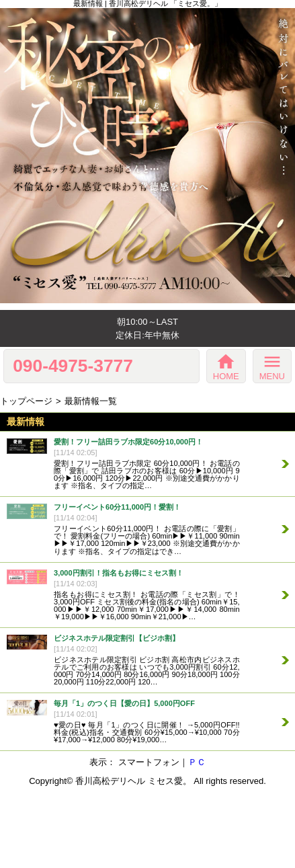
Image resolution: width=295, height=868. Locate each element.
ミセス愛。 (170, 781)
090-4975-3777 (73, 366)
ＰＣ (197, 762)
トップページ (26, 401)
